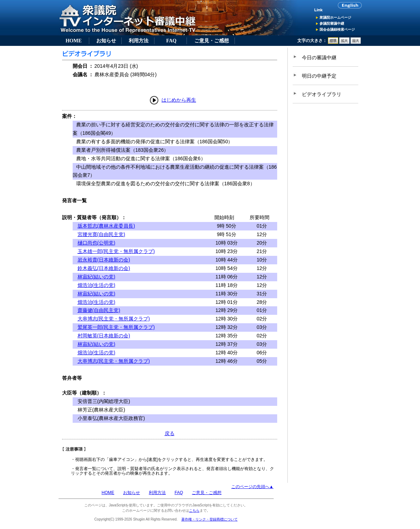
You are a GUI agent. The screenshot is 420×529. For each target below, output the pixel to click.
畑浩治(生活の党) (96, 285)
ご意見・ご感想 (212, 41)
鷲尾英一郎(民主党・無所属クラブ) (116, 327)
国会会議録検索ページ (337, 29)
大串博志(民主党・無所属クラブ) (114, 319)
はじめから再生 (179, 100)
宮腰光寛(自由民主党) (101, 234)
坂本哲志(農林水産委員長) (106, 226)
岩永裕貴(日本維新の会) (104, 260)
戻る (170, 433)
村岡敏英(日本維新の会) (104, 336)
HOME (74, 41)
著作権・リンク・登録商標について (209, 519)
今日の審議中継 (319, 58)
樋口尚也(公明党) (96, 243)
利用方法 (139, 41)
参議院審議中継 (332, 23)
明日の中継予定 (319, 76)
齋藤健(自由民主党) (99, 310)
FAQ (171, 41)
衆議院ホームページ (335, 17)
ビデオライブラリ (322, 94)
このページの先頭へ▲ (252, 487)
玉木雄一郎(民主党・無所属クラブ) (116, 251)
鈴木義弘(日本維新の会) (104, 268)
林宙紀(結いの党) (96, 277)
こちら (194, 510)
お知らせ (106, 41)
